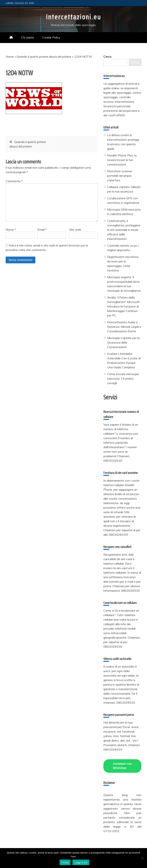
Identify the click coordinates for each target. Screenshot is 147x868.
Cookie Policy (51, 37)
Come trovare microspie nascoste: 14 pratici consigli (123, 378)
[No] (142, 858)
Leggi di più (81, 862)
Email (42, 230)
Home (10, 57)
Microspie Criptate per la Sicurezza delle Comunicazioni (123, 342)
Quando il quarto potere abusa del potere (44, 57)
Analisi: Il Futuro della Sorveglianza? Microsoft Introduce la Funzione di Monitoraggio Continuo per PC (123, 306)
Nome (11, 230)
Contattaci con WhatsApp (122, 766)
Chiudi (65, 862)
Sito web (75, 230)
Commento (14, 181)
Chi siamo (28, 37)
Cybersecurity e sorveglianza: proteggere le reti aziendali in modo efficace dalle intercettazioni (124, 230)
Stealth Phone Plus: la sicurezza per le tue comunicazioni (122, 160)
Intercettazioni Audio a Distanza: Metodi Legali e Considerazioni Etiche (124, 327)
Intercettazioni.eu (73, 17)
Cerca (107, 57)
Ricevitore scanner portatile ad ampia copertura (120, 176)
